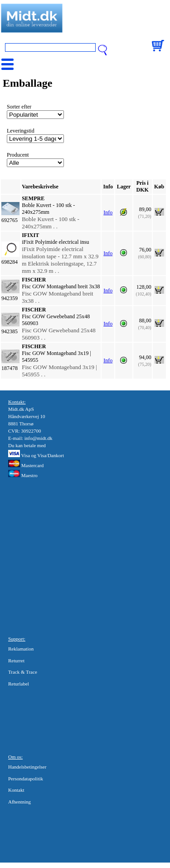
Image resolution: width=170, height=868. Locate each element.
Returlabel (19, 684)
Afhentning (19, 802)
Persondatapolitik (26, 779)
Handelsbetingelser (27, 767)
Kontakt (16, 790)
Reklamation (21, 649)
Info (108, 212)
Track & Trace (23, 672)
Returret (16, 661)
